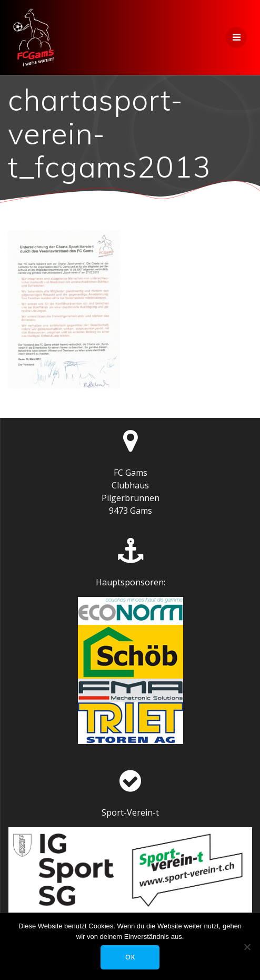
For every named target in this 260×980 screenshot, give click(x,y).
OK (130, 957)
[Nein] (247, 947)
